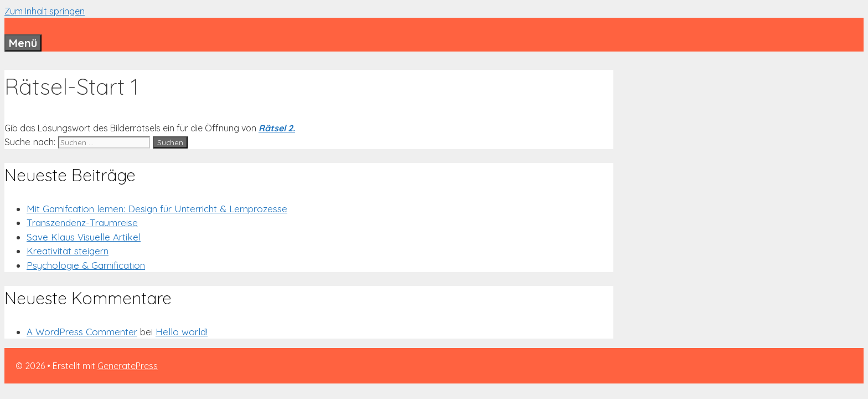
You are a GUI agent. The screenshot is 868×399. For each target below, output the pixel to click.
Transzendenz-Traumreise (82, 222)
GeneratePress (128, 366)
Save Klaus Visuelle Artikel (84, 237)
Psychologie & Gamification (86, 265)
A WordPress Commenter (82, 332)
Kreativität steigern (68, 251)
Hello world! (182, 332)
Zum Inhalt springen (45, 11)
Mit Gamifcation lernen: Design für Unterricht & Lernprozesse (157, 209)
